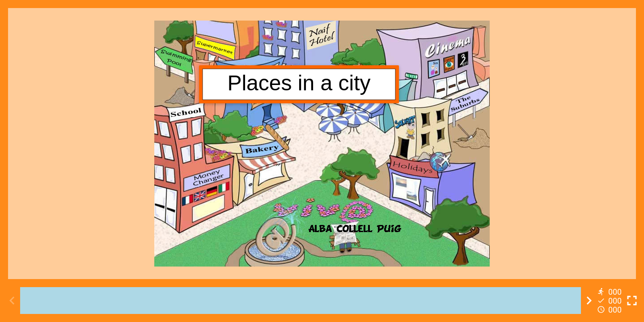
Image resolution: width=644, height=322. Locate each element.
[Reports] (610, 301)
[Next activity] (589, 301)
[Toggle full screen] (632, 301)
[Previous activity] (12, 301)
